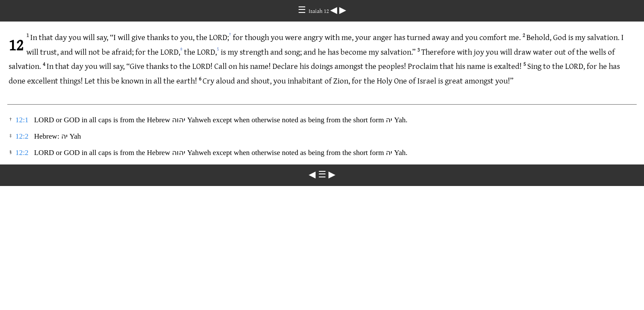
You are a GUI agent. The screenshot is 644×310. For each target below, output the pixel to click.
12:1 (22, 120)
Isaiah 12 (319, 11)
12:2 (22, 136)
